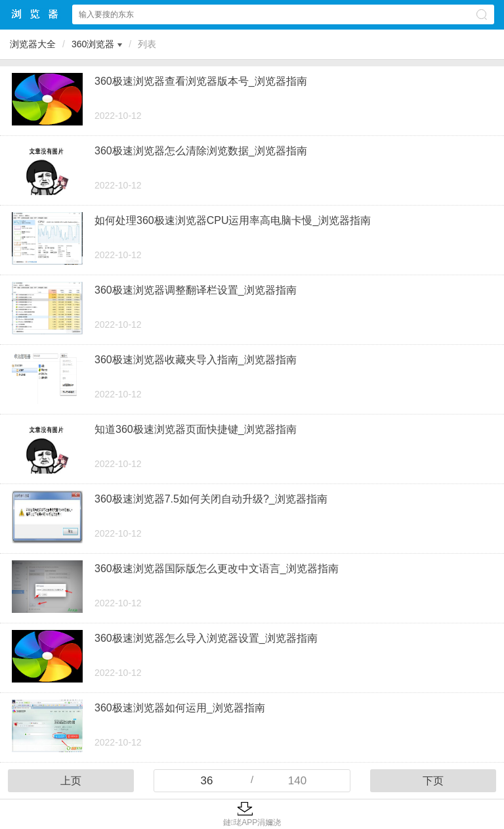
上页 (71, 781)
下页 (433, 781)
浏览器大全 (35, 14)
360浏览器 (93, 44)
